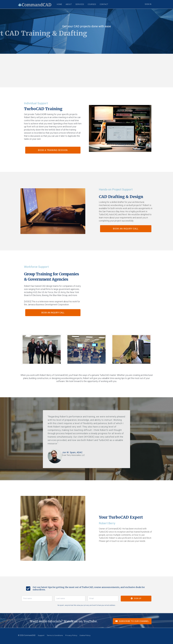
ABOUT (69, 4)
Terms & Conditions (55, 635)
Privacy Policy (71, 635)
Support (41, 635)
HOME (59, 4)
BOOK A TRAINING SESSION (53, 150)
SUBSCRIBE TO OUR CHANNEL (132, 621)
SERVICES (80, 4)
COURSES (92, 4)
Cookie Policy (85, 635)
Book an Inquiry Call (126, 229)
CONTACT (104, 4)
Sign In (148, 4)
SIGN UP (136, 598)
